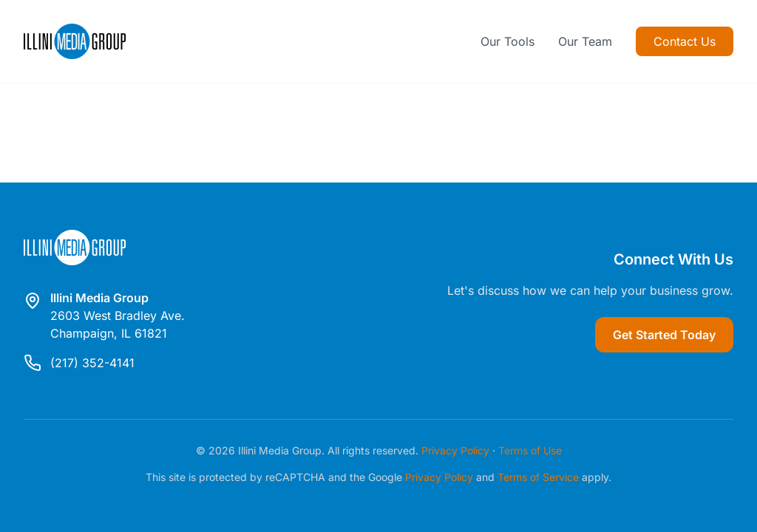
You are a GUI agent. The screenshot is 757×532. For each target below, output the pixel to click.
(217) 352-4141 (92, 363)
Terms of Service (538, 477)
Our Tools (508, 41)
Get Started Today (664, 335)
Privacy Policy (455, 450)
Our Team (585, 41)
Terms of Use (530, 450)
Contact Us (685, 41)
